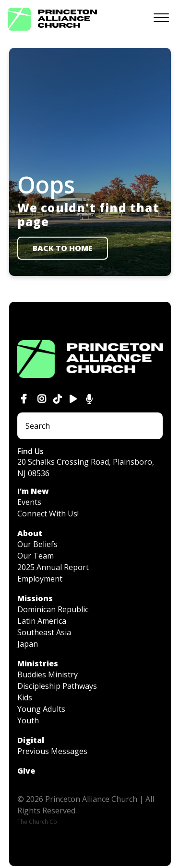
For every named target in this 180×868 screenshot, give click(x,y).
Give (26, 771)
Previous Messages (52, 751)
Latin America (42, 621)
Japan (28, 644)
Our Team (36, 556)
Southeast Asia (44, 632)
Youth (28, 720)
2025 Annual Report (53, 567)
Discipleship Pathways (57, 686)
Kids (25, 697)
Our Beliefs (37, 544)
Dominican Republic (53, 609)
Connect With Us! (48, 514)
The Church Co (37, 822)
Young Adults (41, 709)
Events (29, 502)
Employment (40, 579)
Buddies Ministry (48, 674)
